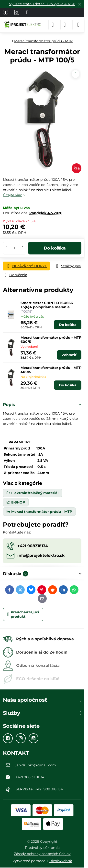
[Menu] (78, 25)
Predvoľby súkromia (42, 848)
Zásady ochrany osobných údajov (42, 854)
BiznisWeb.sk (61, 861)
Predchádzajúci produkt (23, 614)
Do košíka (55, 248)
